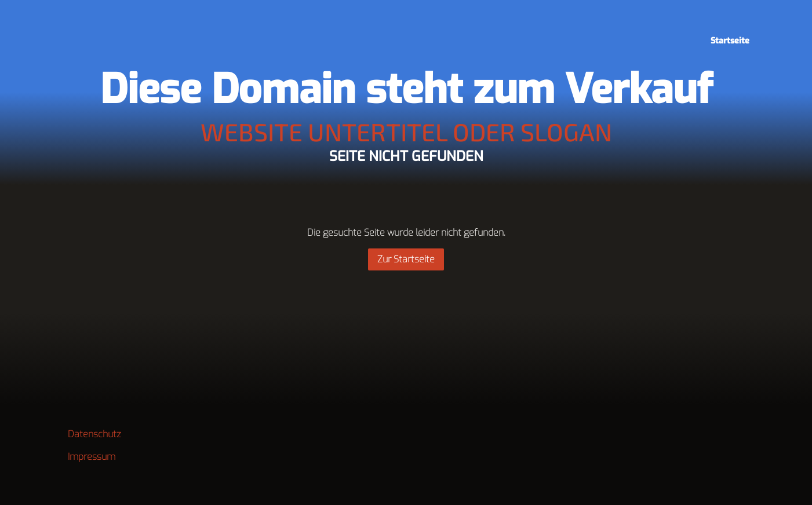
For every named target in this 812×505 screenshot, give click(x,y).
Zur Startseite (406, 259)
